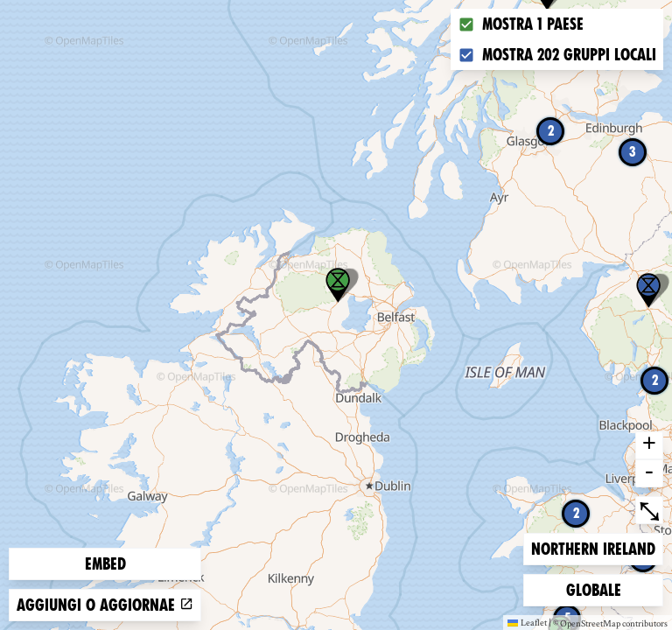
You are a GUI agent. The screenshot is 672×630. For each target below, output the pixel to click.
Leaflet (527, 622)
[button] (648, 290)
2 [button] (551, 131)
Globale (594, 588)
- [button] (649, 473)
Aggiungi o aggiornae (105, 605)
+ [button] (649, 445)
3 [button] (633, 152)
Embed (105, 564)
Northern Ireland (593, 547)
